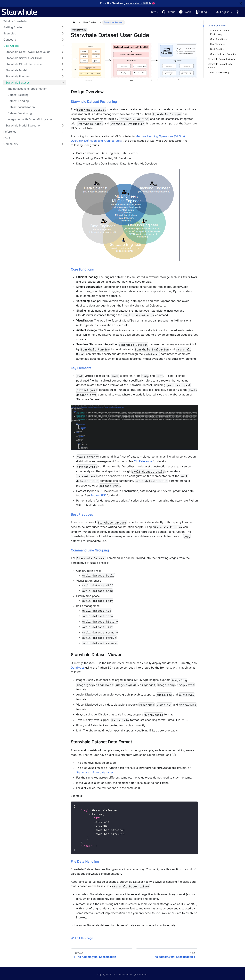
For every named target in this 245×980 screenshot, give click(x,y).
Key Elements (217, 44)
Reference (10, 132)
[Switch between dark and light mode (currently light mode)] (238, 12)
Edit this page (82, 938)
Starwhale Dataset (17, 83)
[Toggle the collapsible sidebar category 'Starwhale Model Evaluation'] (63, 125)
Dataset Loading (18, 101)
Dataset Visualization (21, 107)
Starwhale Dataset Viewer (221, 59)
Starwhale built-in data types (95, 772)
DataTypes (78, 668)
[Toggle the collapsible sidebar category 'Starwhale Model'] (63, 70)
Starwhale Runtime (17, 76)
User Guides (11, 46)
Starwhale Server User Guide (24, 58)
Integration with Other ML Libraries (30, 119)
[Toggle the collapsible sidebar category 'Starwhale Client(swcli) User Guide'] (63, 52)
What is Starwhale (15, 21)
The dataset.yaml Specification (27, 89)
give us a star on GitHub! (138, 3)
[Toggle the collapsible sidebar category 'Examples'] (63, 33)
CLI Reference (143, 461)
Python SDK (98, 495)
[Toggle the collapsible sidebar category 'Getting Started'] (63, 27)
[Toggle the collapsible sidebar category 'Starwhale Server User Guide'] (63, 58)
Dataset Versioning (20, 113)
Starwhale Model (16, 70)
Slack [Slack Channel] (187, 12)
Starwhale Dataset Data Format (220, 66)
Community (11, 144)
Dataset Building (18, 95)
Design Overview (217, 26)
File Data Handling (220, 73)
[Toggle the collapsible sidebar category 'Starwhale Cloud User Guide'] (63, 64)
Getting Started (13, 27)
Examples (10, 33)
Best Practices (218, 49)
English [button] (223, 12)
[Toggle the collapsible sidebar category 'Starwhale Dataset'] (63, 83)
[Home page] (74, 22)
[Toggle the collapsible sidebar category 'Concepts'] (63, 40)
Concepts (10, 40)
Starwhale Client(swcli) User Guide (28, 52)
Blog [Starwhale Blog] (204, 12)
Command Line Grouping (223, 54)
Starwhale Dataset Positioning (220, 32)
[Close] (241, 3)
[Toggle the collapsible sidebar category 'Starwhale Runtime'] (63, 76)
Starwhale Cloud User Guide (24, 64)
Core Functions (218, 39)
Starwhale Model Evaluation (23, 125)
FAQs (7, 138)
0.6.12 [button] (152, 12)
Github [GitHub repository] (171, 12)
